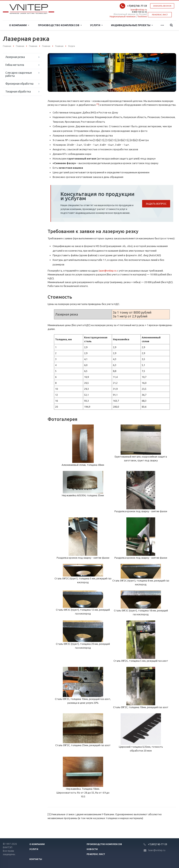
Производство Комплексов (104, 844)
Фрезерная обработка (19, 84)
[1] (98, 104)
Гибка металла (15, 65)
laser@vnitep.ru (139, 10)
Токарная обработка (18, 92)
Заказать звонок (162, 6)
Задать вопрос (156, 204)
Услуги (96, 25)
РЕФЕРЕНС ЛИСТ (160, 15)
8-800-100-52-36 (139, 12)
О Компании (19, 25)
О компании (37, 844)
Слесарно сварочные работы (19, 74)
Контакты (36, 859)
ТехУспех (142, 17)
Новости (92, 849)
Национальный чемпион (123, 17)
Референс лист (96, 854)
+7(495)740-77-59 (137, 6)
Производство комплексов (60, 25)
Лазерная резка (15, 57)
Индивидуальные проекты (132, 25)
